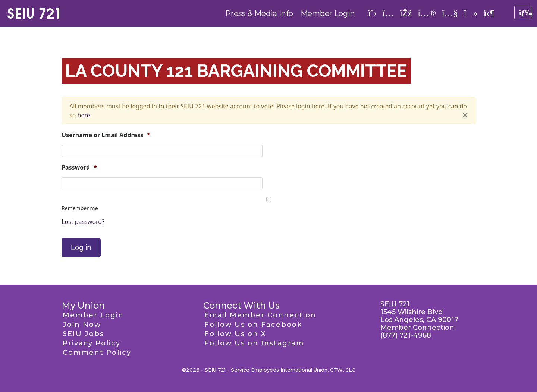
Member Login (328, 13)
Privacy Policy (92, 343)
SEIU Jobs (83, 334)
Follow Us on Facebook (253, 325)
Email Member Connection (260, 315)
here (84, 115)
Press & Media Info (259, 13)
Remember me (80, 208)
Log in (81, 247)
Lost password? (83, 222)
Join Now (82, 325)
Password (79, 167)
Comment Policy (97, 353)
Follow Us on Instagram (254, 343)
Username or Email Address (106, 135)
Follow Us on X (235, 334)
